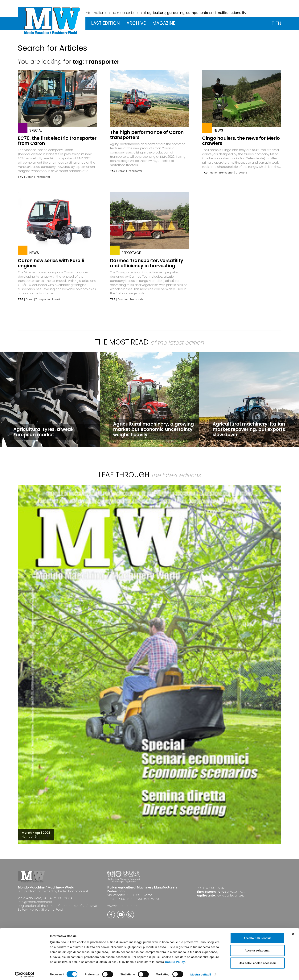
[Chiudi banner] (293, 932)
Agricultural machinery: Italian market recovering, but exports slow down (249, 429)
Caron (29, 177)
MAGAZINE (164, 23)
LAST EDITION (105, 23)
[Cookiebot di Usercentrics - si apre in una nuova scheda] (25, 973)
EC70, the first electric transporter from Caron (57, 141)
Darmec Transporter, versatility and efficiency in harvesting (147, 263)
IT (272, 23)
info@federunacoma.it (35, 902)
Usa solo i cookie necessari (257, 961)
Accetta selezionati (257, 949)
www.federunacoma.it (124, 906)
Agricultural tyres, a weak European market (43, 432)
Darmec (123, 299)
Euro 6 (56, 299)
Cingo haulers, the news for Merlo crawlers (241, 141)
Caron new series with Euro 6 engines (51, 263)
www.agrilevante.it (230, 895)
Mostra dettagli (201, 972)
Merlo (213, 173)
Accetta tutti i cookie (258, 936)
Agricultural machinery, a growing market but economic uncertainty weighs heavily (154, 429)
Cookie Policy (175, 960)
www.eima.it (236, 892)
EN (278, 23)
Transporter (43, 177)
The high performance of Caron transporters (147, 135)
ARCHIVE (136, 23)
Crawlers (241, 173)
